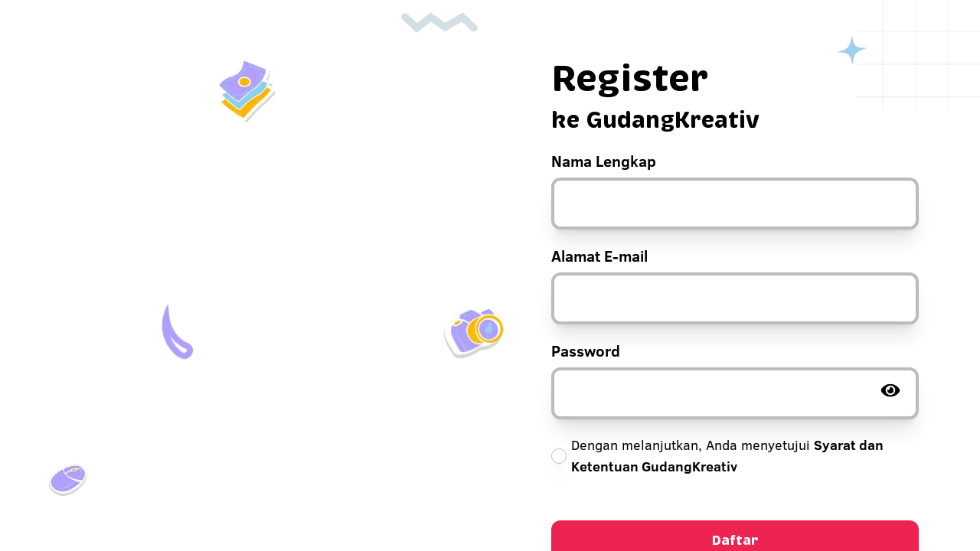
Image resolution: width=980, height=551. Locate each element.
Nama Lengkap (604, 161)
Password (586, 350)
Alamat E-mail (599, 256)
